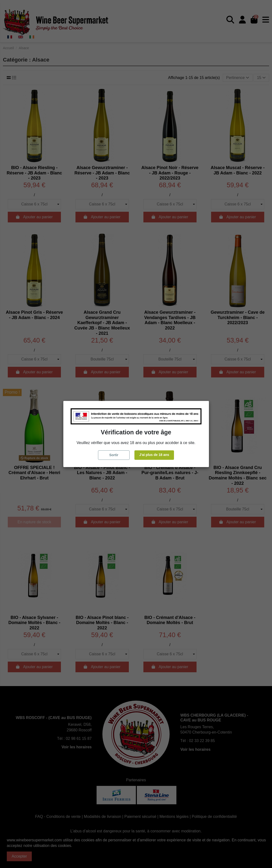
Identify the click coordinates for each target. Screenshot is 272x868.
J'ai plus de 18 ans (154, 455)
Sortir (114, 455)
